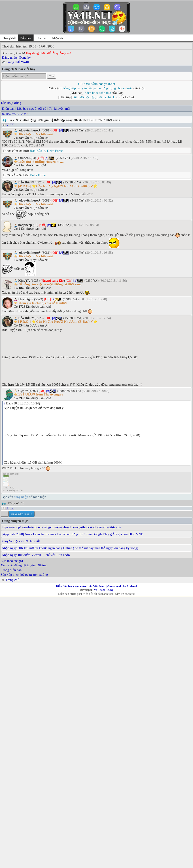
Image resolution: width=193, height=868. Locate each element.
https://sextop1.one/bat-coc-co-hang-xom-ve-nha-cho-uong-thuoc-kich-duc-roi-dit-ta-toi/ (62, 527)
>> (12, 125)
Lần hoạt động (11, 103)
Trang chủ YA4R (18, 62)
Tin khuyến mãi (59, 109)
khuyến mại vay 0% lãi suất (21, 541)
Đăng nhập (10, 58)
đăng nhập (21, 497)
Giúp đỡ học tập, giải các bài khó (95, 97)
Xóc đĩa (42, 38)
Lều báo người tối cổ (32, 109)
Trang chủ (10, 38)
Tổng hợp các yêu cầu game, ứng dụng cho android (97, 88)
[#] (61, 130)
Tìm (52, 76)
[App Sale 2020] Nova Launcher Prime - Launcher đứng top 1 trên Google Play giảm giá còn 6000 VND (73, 534)
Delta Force (55, 151)
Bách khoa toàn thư (98, 93)
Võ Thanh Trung (104, 590)
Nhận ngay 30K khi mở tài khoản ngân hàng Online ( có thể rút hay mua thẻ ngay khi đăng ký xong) (70, 548)
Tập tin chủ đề (19, 114)
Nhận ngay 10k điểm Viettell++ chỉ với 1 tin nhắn (36, 555)
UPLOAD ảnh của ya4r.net (96, 84)
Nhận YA (58, 38)
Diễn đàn (8, 109)
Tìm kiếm (6, 114)
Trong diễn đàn (11, 570)
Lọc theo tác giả (12, 561)
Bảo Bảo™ (37, 151)
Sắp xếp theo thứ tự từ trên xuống (24, 575)
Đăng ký (25, 58)
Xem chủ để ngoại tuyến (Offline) (24, 565)
